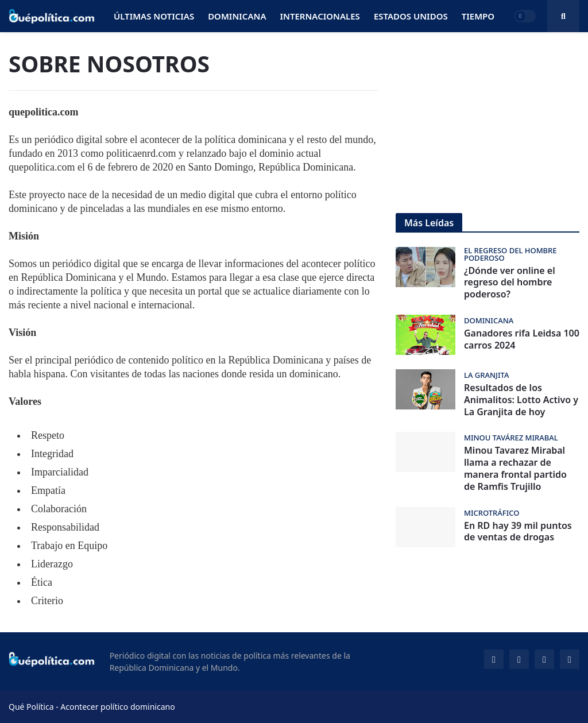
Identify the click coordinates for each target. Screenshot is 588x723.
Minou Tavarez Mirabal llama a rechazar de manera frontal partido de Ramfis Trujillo (515, 468)
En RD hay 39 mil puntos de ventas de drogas (518, 532)
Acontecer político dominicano (117, 707)
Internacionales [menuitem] (320, 16)
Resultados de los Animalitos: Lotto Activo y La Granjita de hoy (521, 400)
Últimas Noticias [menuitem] (154, 16)
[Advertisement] (492, 121)
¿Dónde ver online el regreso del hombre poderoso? (510, 283)
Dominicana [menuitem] (237, 16)
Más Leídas (429, 223)
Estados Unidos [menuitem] (411, 16)
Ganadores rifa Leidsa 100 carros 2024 (522, 339)
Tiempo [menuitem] (478, 16)
